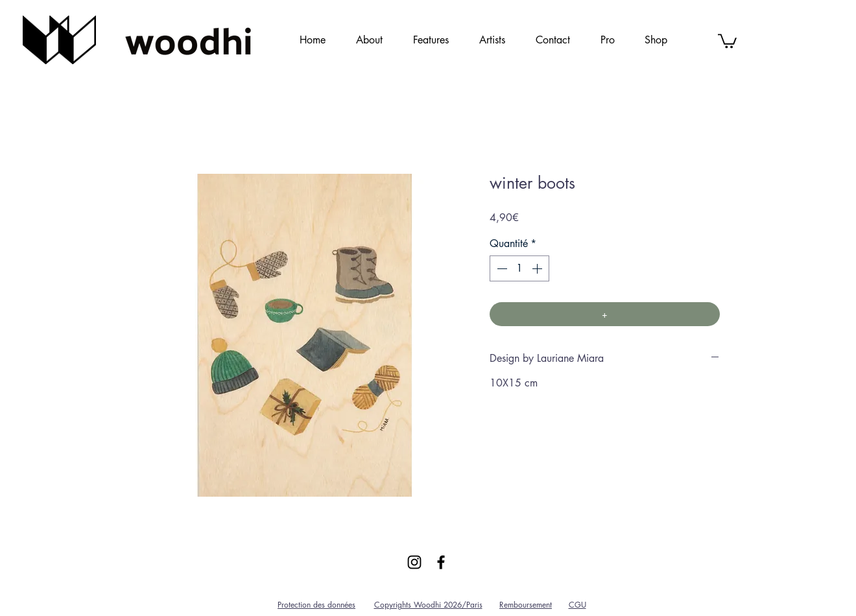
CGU (577, 605)
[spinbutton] (519, 268)
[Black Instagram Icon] (414, 562)
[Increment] (538, 268)
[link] (727, 40)
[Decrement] (501, 268)
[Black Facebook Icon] (441, 562)
